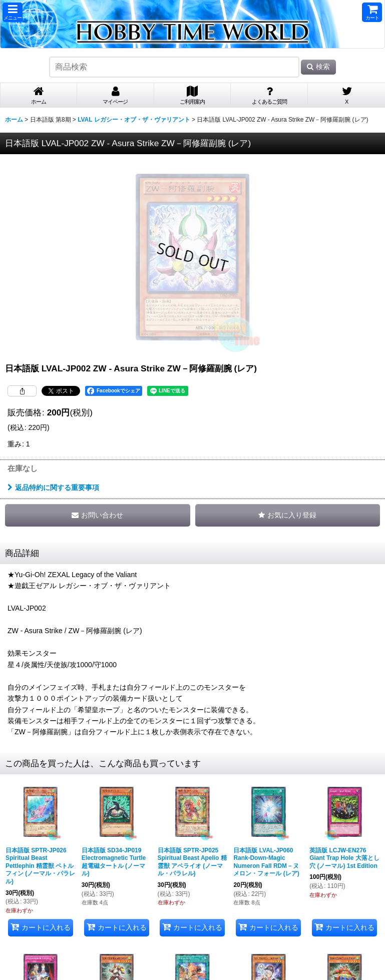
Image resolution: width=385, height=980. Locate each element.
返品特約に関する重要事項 (53, 487)
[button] (13, 12)
